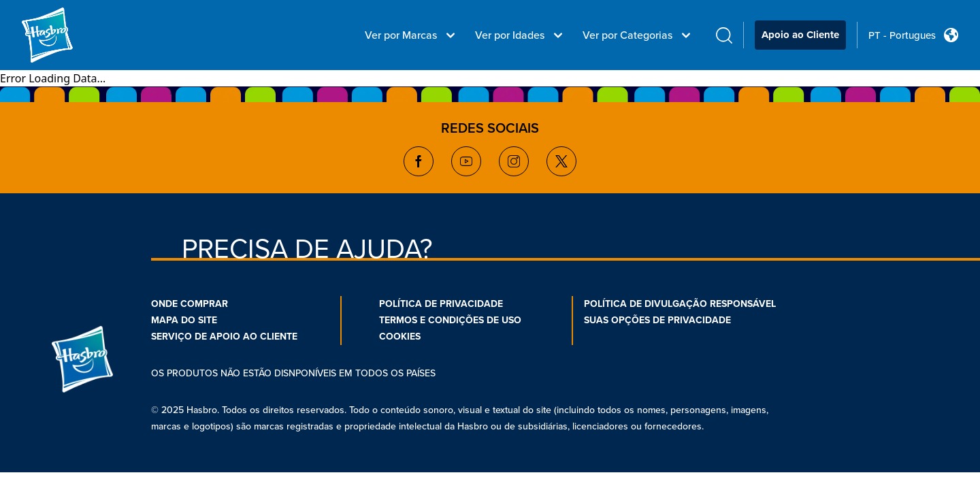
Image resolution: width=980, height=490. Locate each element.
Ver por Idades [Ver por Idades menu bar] (521, 35)
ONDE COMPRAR (190, 304)
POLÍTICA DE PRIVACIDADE (441, 304)
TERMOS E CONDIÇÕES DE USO (450, 320)
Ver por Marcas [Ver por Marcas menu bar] (412, 35)
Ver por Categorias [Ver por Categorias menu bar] (638, 35)
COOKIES (400, 337)
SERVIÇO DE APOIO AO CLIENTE (224, 337)
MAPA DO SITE (184, 320)
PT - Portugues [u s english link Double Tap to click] (902, 35)
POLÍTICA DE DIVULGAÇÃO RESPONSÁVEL (680, 304)
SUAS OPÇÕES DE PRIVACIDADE (657, 320)
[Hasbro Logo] (71, 35)
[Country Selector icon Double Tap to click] (951, 35)
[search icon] (724, 35)
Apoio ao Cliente (800, 35)
